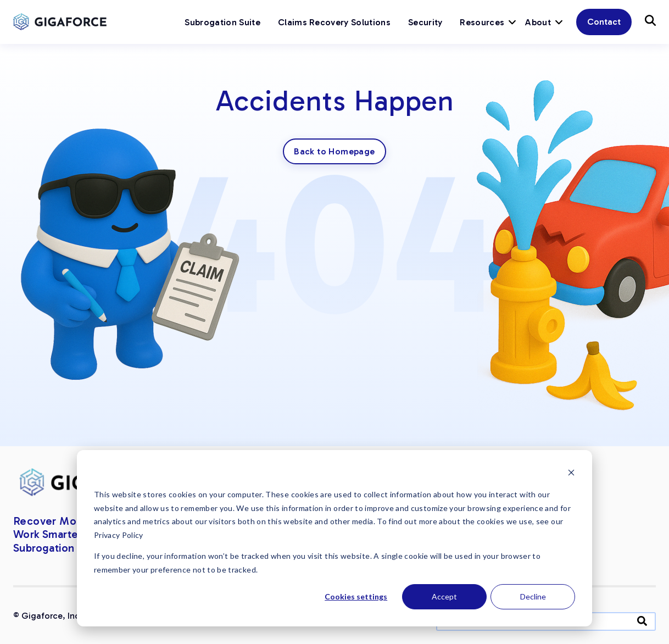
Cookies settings (356, 596)
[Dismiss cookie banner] (571, 474)
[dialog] (335, 538)
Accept (444, 596)
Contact (604, 22)
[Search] (642, 621)
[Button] (650, 20)
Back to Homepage (334, 151)
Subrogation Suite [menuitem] (222, 22)
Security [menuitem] (425, 22)
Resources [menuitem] (482, 22)
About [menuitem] (538, 22)
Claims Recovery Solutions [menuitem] (334, 22)
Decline (533, 596)
